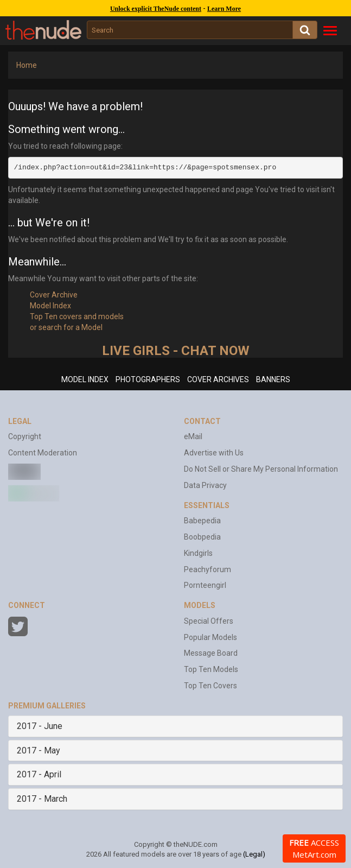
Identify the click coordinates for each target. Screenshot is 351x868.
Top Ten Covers (210, 686)
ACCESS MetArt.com (314, 848)
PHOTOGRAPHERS (148, 379)
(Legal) (254, 854)
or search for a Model (66, 327)
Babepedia (202, 521)
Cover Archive (54, 295)
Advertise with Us (214, 453)
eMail (193, 436)
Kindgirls (198, 553)
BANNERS (273, 379)
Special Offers (209, 621)
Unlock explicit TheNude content (156, 9)
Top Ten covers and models (77, 316)
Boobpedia (202, 537)
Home (27, 65)
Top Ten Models (211, 669)
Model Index (50, 306)
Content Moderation (43, 453)
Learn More (224, 9)
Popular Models (210, 637)
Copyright (25, 436)
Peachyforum (208, 569)
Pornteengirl (205, 585)
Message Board (211, 653)
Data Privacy (205, 485)
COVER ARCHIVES (218, 379)
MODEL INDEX (85, 379)
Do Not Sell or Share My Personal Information (261, 469)
